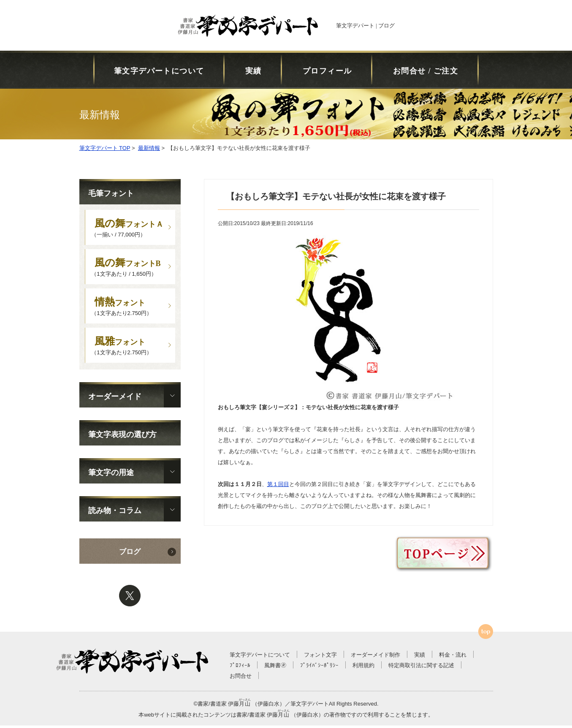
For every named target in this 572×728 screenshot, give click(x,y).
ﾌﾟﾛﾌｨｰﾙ (240, 668)
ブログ (130, 554)
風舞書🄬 (275, 668)
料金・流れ (453, 657)
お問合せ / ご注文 (426, 71)
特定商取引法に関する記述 (421, 668)
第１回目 (278, 484)
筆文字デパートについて (159, 71)
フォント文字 (320, 657)
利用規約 (363, 668)
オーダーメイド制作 (375, 657)
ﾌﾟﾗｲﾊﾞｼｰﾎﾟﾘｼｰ (319, 668)
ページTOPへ (486, 634)
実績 (253, 71)
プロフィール (327, 71)
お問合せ (241, 678)
